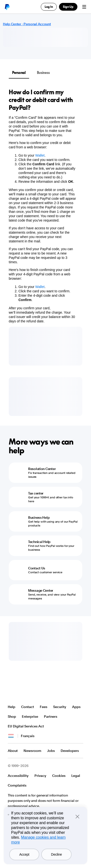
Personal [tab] (19, 73)
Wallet (40, 155)
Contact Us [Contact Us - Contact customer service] (37, 568)
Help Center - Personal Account (27, 24)
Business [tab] (43, 73)
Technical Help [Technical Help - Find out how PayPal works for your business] (39, 542)
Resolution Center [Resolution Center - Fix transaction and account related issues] (42, 469)
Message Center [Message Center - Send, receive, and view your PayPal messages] (41, 590)
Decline (56, 854)
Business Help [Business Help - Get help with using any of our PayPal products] (39, 518)
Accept (24, 854)
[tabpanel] (43, 206)
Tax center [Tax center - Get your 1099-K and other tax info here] (36, 493)
